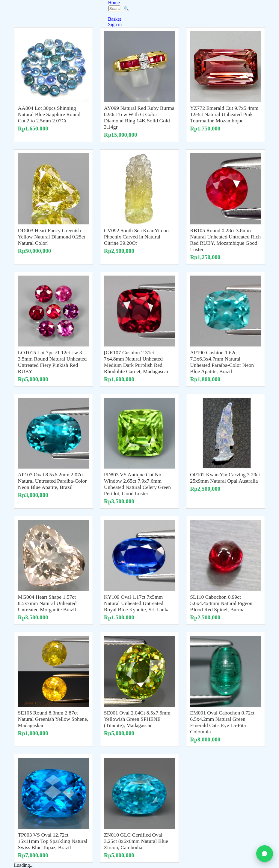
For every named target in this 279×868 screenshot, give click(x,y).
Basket (115, 19)
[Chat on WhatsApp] (265, 854)
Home (114, 3)
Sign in (115, 24)
